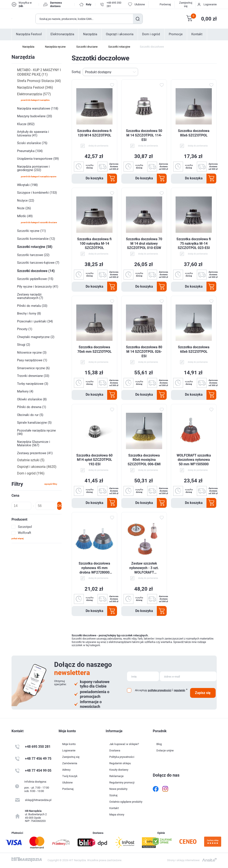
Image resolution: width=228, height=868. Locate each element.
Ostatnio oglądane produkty (126, 802)
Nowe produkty (118, 789)
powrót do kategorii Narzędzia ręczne (39, 176)
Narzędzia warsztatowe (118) (38, 108)
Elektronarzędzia (62, 34)
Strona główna (14, 47)
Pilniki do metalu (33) (32, 306)
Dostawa (115, 750)
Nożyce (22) (26, 201)
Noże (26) (24, 208)
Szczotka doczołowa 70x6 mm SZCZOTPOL (95, 349)
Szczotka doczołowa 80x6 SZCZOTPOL (194, 133)
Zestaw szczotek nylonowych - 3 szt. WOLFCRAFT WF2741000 (144, 568)
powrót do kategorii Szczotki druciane (39, 222)
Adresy (66, 770)
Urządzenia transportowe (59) (38, 159)
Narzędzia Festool (29, 34)
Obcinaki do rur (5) (30, 415)
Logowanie (210, 4)
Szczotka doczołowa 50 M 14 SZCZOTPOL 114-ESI (144, 135)
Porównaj (165, 4)
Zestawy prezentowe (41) (35, 453)
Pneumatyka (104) (30, 151)
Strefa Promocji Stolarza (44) (39, 81)
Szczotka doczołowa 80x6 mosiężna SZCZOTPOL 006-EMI (144, 460)
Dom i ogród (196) (31, 473)
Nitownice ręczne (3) (32, 353)
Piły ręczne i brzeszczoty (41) (38, 287)
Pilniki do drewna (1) (32, 407)
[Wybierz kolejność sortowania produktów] (110, 72)
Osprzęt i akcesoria (120, 34)
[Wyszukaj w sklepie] (84, 19)
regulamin (180, 690)
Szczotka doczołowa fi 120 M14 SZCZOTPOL (94, 133)
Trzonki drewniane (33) (33, 376)
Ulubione (67, 782)
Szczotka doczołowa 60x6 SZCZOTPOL (194, 349)
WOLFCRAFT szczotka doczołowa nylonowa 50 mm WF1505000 (194, 460)
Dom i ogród (151, 34)
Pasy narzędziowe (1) (32, 360)
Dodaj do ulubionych (112, 85)
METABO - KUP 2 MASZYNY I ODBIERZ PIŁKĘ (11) (39, 72)
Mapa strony (117, 815)
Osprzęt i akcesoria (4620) (37, 467)
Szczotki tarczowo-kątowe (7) (38, 263)
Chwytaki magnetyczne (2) (36, 337)
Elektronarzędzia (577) (34, 94)
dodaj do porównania (98, 146)
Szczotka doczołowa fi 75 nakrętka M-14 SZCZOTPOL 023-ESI (194, 244)
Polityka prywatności (122, 757)
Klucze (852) (26, 124)
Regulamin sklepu (120, 763)
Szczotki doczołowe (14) (36, 271)
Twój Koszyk (70, 776)
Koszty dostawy (119, 770)
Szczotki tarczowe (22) (33, 255)
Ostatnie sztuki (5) (31, 460)
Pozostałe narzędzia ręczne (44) (36, 432)
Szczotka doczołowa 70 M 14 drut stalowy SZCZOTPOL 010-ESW (144, 244)
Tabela (208, 72)
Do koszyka (95, 178)
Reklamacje (116, 776)
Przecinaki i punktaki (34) (35, 321)
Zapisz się (203, 693)
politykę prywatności (160, 690)
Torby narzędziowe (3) (33, 384)
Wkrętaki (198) (27, 185)
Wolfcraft (25, 533)
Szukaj (138, 19)
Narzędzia (90, 34)
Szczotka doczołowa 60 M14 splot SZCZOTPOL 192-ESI (94, 460)
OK (59, 506)
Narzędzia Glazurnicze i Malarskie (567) (34, 444)
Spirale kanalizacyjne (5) (34, 423)
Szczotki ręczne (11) (31, 231)
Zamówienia (70, 763)
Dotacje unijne (165, 750)
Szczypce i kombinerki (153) (37, 193)
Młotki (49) (25, 216)
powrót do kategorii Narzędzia (35, 100)
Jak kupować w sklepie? (124, 744)
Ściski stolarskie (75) (32, 143)
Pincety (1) (25, 329)
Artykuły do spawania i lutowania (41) (33, 134)
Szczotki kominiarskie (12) (36, 239)
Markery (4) (25, 391)
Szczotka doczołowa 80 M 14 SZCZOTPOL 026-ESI (144, 352)
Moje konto (69, 744)
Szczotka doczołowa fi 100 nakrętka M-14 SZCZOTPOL (94, 244)
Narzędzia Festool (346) (35, 87)
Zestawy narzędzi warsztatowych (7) (30, 296)
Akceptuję (141, 690)
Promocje (176, 34)
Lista (214, 72)
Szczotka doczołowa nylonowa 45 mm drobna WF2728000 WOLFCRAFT (94, 568)
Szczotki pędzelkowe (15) (35, 279)
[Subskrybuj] (143, 676)
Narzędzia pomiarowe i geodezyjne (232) (33, 168)
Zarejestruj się (186, 4)
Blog (159, 744)
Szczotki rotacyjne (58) (35, 247)
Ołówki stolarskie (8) (32, 399)
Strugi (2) (24, 345)
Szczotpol (25, 527)
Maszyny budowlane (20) (35, 116)
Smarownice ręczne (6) (33, 368)
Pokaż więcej (18, 538)
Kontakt (197, 34)
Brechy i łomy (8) (29, 313)
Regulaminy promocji (122, 782)
